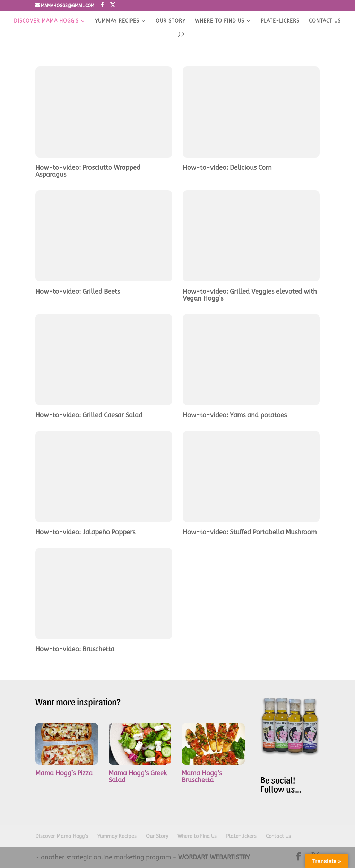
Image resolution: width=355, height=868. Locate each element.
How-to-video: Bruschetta (75, 649)
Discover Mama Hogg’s (46, 21)
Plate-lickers (280, 21)
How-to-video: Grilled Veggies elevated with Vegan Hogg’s (250, 295)
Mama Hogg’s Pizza (64, 773)
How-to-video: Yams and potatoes (235, 415)
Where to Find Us (220, 21)
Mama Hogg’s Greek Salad (138, 777)
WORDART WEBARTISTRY (214, 857)
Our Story (171, 21)
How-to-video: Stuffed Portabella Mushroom (250, 532)
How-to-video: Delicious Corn (227, 168)
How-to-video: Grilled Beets (78, 292)
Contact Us (325, 21)
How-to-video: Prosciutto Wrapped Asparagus (88, 171)
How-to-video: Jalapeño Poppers (85, 532)
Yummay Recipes (117, 21)
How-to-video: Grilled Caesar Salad (89, 415)
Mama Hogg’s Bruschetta (202, 777)
